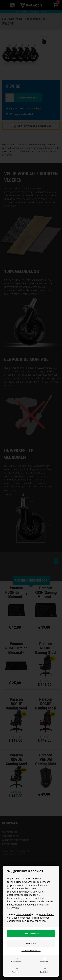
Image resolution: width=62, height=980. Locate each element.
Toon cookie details (31, 950)
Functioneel (16, 972)
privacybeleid (23, 914)
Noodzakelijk (16, 961)
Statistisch (44, 972)
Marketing (44, 961)
